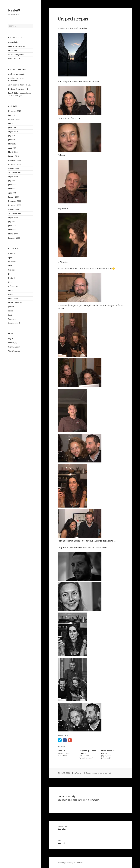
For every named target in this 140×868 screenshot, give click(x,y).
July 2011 (12, 123)
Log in (11, 339)
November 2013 (15, 111)
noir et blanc (13, 299)
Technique (12, 319)
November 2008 (15, 205)
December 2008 (14, 201)
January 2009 (13, 197)
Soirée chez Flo (14, 59)
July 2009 (12, 181)
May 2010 (12, 144)
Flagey (11, 282)
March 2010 (13, 152)
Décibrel (12, 278)
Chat (10, 266)
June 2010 (12, 140)
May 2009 (12, 189)
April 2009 (12, 193)
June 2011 (12, 127)
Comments (14, 347)
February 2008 (14, 238)
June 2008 (12, 226)
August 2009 (13, 176)
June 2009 (12, 185)
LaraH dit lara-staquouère (19, 93)
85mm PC (12, 253)
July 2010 (12, 136)
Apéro (11, 258)
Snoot (10, 311)
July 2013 (12, 115)
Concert (11, 270)
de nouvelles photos (16, 55)
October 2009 (13, 168)
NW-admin (78, 773)
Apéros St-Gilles (26, 85)
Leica (10, 290)
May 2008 (12, 230)
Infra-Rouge (13, 286)
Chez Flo (61, 751)
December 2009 (14, 160)
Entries (13, 343)
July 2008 (12, 222)
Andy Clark (13, 85)
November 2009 (15, 164)
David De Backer (15, 78)
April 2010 (12, 148)
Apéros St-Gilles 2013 (17, 46)
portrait (11, 307)
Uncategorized (14, 323)
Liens (10, 294)
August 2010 (13, 132)
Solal (10, 315)
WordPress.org (14, 351)
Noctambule (13, 42)
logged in (75, 800)
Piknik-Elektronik (15, 303)
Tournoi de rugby (22, 89)
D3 (9, 274)
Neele (10, 74)
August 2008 (13, 217)
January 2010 (13, 156)
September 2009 (15, 172)
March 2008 (13, 234)
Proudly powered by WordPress (70, 863)
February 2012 (14, 119)
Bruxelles (12, 262)
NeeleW (14, 10)
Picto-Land (12, 50)
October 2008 (13, 209)
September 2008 (15, 213)
